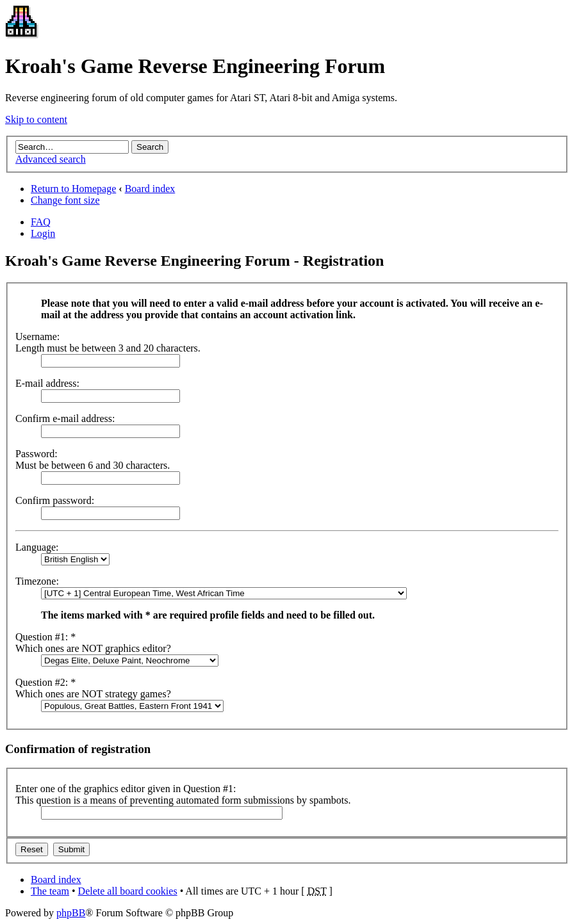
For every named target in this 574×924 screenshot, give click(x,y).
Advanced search (51, 159)
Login (43, 233)
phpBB (71, 913)
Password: (37, 454)
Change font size (65, 200)
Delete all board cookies (128, 891)
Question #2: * (45, 682)
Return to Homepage (73, 189)
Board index (150, 189)
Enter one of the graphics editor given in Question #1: (126, 789)
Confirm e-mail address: (65, 418)
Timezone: (37, 581)
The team (50, 891)
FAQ (41, 222)
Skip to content (36, 119)
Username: (37, 336)
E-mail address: (47, 383)
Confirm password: (55, 500)
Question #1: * (45, 637)
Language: (37, 547)
